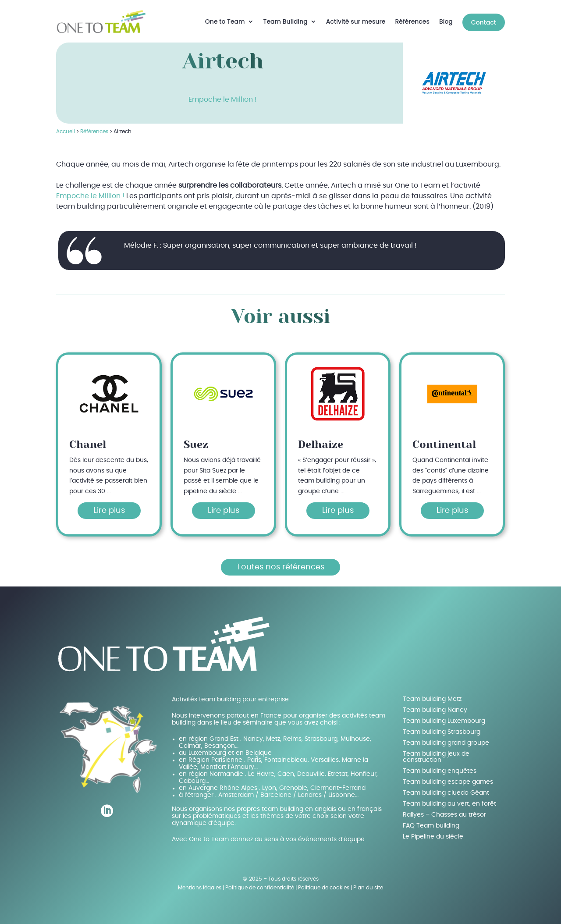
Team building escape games (448, 778)
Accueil (66, 128)
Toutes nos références (280, 563)
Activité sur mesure (356, 19)
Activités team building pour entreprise (230, 696)
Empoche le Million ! (223, 96)
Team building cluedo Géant (446, 789)
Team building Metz (432, 695)
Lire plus (109, 507)
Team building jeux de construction (436, 753)
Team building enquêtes (440, 767)
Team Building (286, 19)
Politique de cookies (324, 884)
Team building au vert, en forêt (449, 800)
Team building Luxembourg (444, 717)
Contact (484, 20)
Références (412, 19)
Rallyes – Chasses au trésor (444, 811)
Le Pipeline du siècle (433, 833)
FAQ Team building (431, 822)
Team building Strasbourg (442, 728)
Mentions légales (200, 884)
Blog (446, 19)
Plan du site (368, 884)
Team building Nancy (435, 706)
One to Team (225, 19)
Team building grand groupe (446, 739)
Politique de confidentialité (260, 884)
